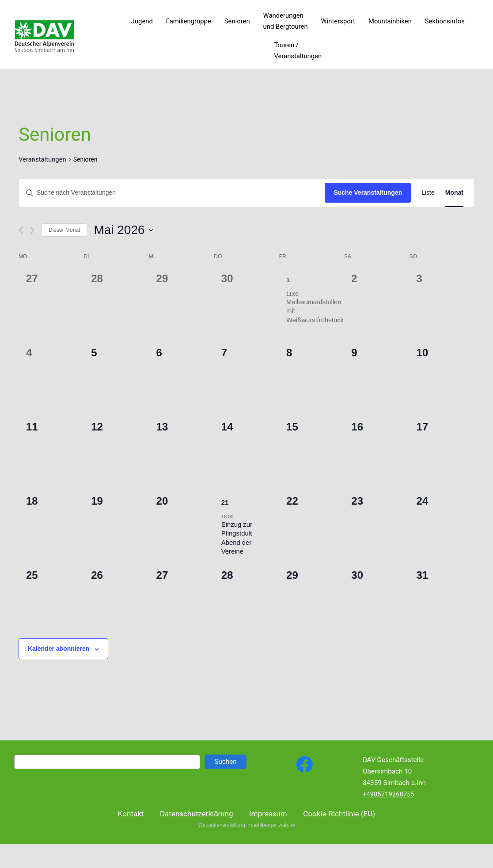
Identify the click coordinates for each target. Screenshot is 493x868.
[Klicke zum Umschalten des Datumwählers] (123, 230)
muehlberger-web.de (271, 832)
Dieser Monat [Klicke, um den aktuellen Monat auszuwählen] (64, 230)
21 (225, 502)
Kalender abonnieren (59, 649)
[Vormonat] (21, 230)
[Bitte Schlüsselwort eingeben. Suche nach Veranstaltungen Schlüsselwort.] (172, 193)
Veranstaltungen (42, 159)
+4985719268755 (389, 794)
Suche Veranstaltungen (368, 192)
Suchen (225, 762)
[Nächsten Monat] (32, 230)
